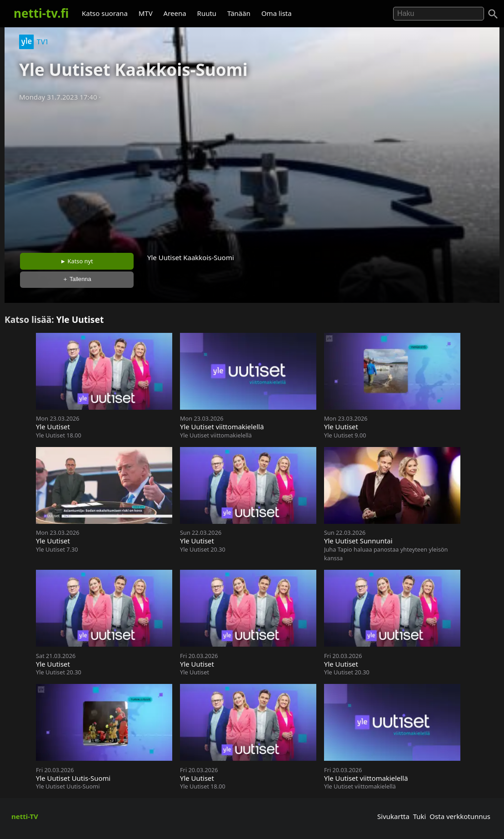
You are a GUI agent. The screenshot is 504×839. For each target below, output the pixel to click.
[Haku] (493, 14)
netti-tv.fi (41, 13)
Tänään (239, 13)
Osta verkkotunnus (460, 816)
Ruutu (207, 13)
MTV (146, 13)
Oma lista (277, 13)
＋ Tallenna (77, 279)
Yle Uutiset (80, 319)
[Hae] (439, 14)
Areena (175, 13)
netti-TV (25, 816)
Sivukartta (393, 816)
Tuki (420, 816)
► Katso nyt (77, 261)
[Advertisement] (252, 174)
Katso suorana (105, 13)
